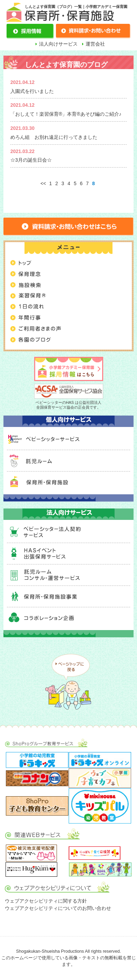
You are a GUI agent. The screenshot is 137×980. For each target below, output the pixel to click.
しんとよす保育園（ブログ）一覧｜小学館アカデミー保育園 (76, 7)
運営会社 (95, 44)
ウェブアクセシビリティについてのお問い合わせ (58, 908)
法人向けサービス (58, 44)
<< (43, 183)
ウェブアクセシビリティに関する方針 (46, 901)
